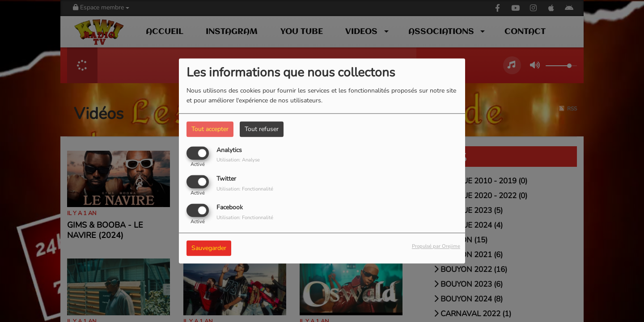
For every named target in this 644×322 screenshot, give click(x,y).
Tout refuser (262, 129)
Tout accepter (210, 129)
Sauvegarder (209, 248)
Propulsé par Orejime (436, 247)
